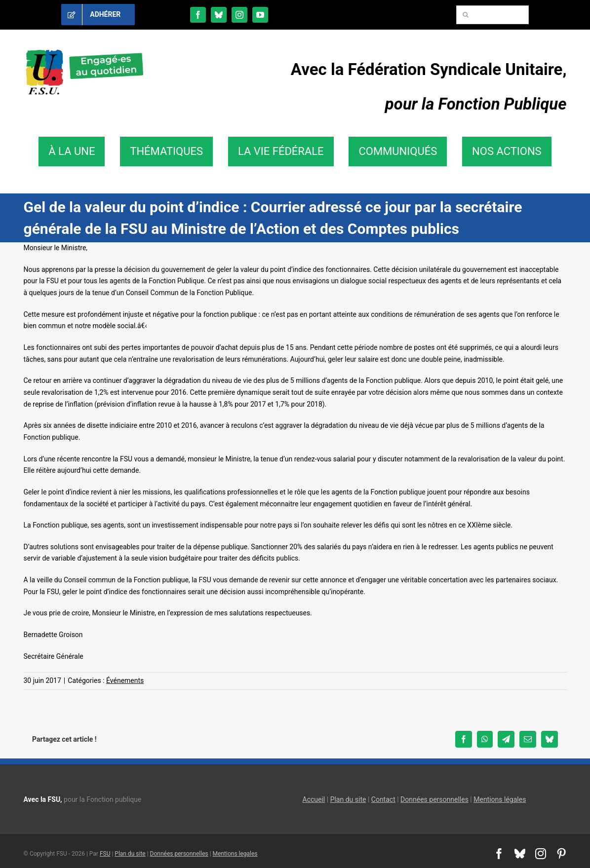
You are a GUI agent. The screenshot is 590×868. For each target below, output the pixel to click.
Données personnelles (434, 799)
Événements (125, 680)
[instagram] (239, 15)
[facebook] (198, 15)
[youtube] (260, 15)
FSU (105, 854)
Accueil (314, 799)
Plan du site (348, 799)
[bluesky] (219, 15)
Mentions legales (235, 854)
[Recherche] (466, 15)
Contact (383, 799)
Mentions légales (500, 799)
